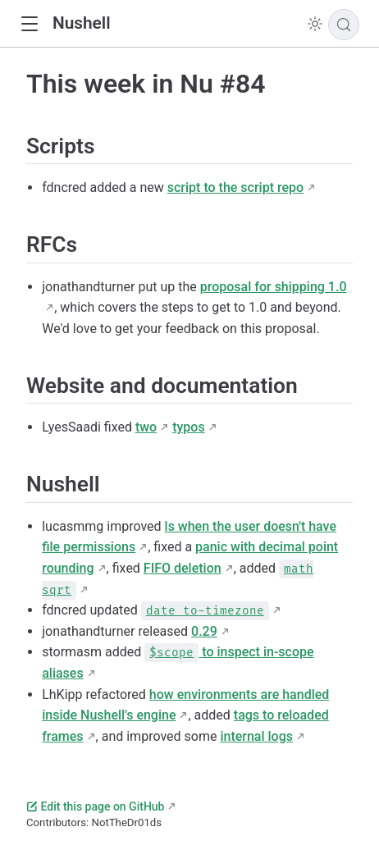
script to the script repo (235, 187)
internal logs (256, 736)
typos (188, 427)
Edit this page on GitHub (95, 806)
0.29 (204, 631)
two (146, 427)
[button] (29, 24)
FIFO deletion (183, 568)
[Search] (344, 25)
